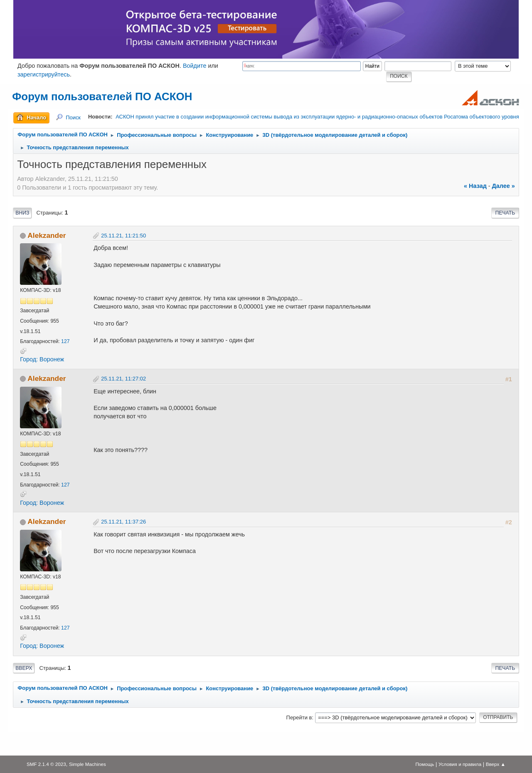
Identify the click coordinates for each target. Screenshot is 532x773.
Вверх (24, 668)
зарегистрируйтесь (44, 74)
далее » (504, 186)
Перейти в (299, 717)
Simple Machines (87, 764)
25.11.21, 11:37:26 (123, 522)
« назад (475, 186)
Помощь (425, 764)
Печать (505, 213)
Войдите (195, 66)
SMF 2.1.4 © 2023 (46, 764)
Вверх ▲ (496, 764)
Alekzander (47, 235)
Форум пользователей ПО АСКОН (102, 96)
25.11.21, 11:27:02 (123, 379)
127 (65, 341)
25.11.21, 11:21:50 (123, 236)
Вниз (22, 213)
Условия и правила (460, 764)
